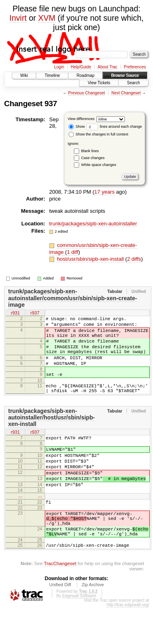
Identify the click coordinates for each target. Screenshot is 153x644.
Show (77, 127)
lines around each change (114, 127)
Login (59, 67)
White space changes (99, 165)
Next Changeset (126, 93)
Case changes (93, 158)
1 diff (73, 252)
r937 (35, 313)
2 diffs (134, 259)
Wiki (24, 75)
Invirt (18, 18)
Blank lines (90, 151)
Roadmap (85, 75)
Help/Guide (81, 67)
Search (133, 83)
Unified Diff (60, 621)
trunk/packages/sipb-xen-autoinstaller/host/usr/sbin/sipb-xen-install (51, 433)
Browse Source (125, 75)
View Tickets (99, 83)
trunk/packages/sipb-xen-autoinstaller (93, 224)
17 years (104, 192)
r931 (15, 313)
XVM (47, 18)
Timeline (52, 75)
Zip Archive (93, 621)
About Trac (107, 67)
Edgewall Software (79, 632)
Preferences (135, 67)
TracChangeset (60, 600)
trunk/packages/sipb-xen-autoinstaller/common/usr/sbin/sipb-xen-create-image (73, 298)
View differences (81, 119)
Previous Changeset (86, 93)
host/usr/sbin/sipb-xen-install (91, 259)
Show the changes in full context (99, 134)
